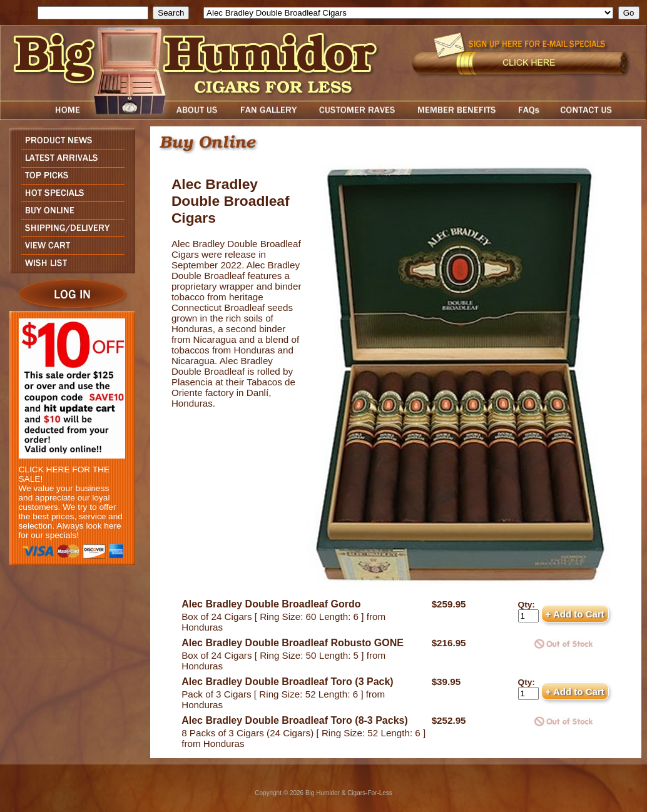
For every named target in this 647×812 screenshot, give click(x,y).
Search (22, 13)
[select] (408, 13)
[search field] (93, 13)
